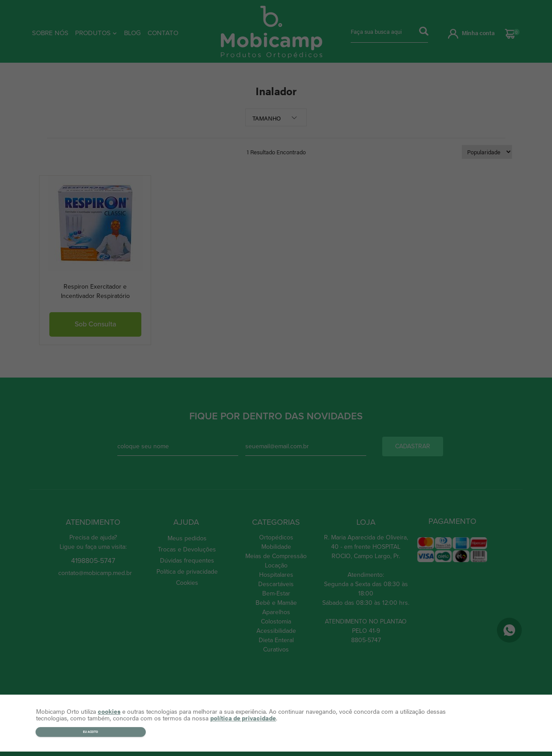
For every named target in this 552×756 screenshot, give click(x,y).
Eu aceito (91, 732)
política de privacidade (243, 718)
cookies (109, 711)
